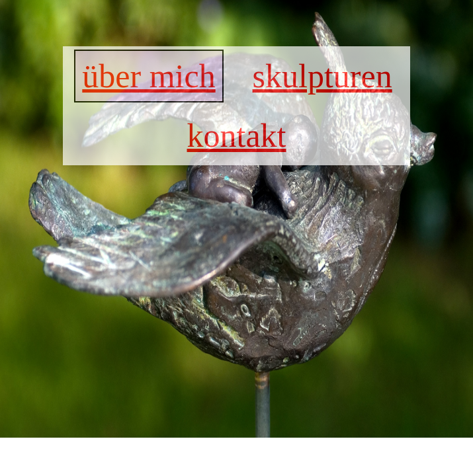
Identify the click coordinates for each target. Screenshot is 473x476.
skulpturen (322, 76)
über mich (149, 76)
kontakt (237, 136)
